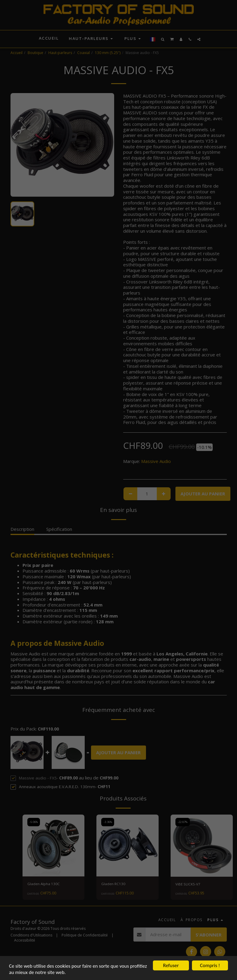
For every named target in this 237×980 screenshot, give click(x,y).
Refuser (171, 965)
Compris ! (210, 965)
